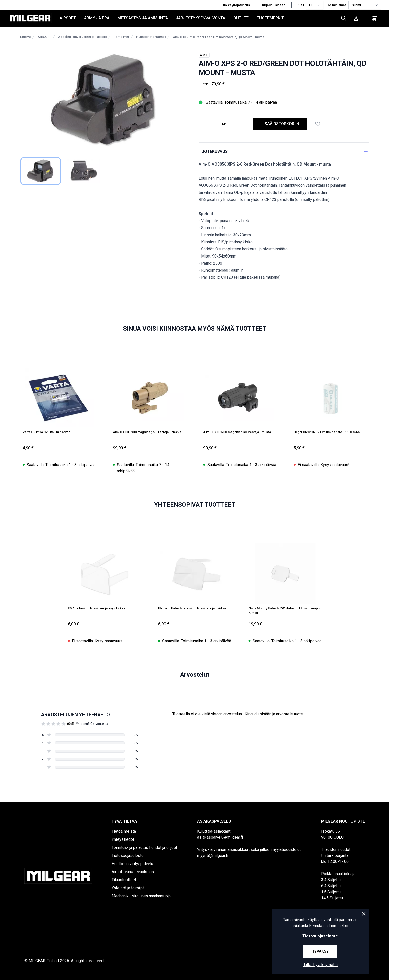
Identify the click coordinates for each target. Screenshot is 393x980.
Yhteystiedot (123, 839)
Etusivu (25, 37)
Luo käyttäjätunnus (236, 5)
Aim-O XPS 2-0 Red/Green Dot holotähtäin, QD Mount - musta (219, 37)
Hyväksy (320, 951)
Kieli (301, 5)
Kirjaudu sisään (274, 5)
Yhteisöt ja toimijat (128, 888)
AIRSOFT (68, 18)
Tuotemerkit (270, 18)
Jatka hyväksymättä (320, 965)
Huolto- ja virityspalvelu (132, 864)
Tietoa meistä (124, 831)
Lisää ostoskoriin (280, 124)
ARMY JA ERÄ (97, 18)
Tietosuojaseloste (128, 856)
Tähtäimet (121, 37)
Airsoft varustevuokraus (133, 872)
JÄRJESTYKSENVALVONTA (201, 18)
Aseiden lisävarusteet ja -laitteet (82, 37)
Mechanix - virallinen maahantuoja (141, 896)
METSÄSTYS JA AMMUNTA (143, 18)
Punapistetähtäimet (151, 37)
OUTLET (241, 18)
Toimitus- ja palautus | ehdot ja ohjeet (144, 847)
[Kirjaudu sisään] (356, 18)
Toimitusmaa (337, 5)
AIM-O (204, 55)
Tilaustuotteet (124, 880)
